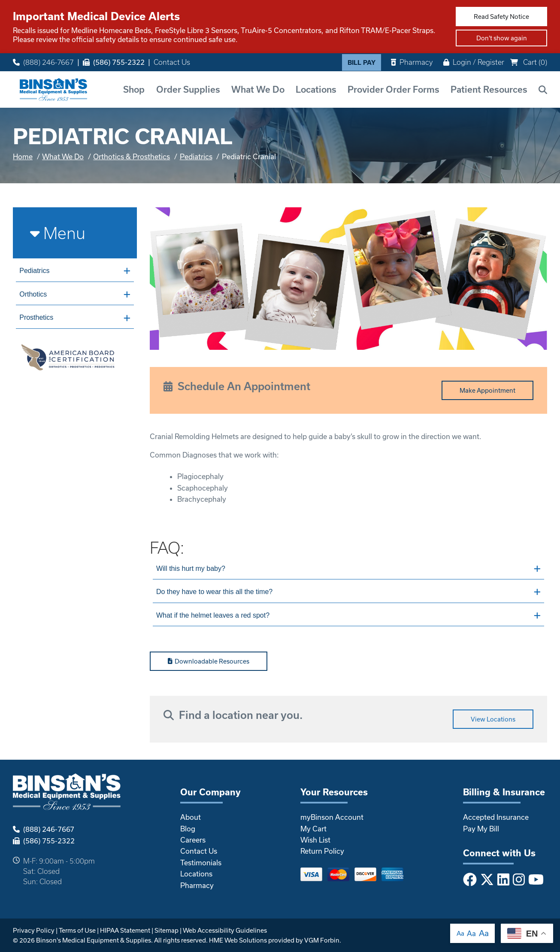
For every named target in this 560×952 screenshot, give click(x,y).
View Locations (493, 719)
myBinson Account (332, 817)
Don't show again (502, 38)
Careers (193, 840)
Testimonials (201, 863)
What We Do (258, 89)
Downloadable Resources (209, 661)
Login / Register (474, 62)
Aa (460, 933)
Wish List (315, 840)
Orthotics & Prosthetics (132, 156)
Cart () (529, 62)
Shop (134, 89)
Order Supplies (188, 89)
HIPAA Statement (125, 930)
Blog (188, 829)
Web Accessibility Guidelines (225, 930)
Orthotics (75, 294)
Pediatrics (196, 156)
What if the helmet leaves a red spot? (348, 615)
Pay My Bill (481, 829)
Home (23, 156)
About (191, 817)
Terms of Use (77, 930)
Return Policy (322, 851)
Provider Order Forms (394, 89)
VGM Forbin (322, 940)
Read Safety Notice (501, 17)
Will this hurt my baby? (348, 569)
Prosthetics (75, 318)
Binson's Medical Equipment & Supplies (94, 940)
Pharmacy (412, 62)
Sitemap (166, 930)
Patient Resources (489, 89)
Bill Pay (362, 62)
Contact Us (172, 62)
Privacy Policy (34, 930)
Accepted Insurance (496, 817)
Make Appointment (487, 390)
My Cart (313, 829)
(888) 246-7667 (43, 62)
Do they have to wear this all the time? (348, 592)
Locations (316, 89)
